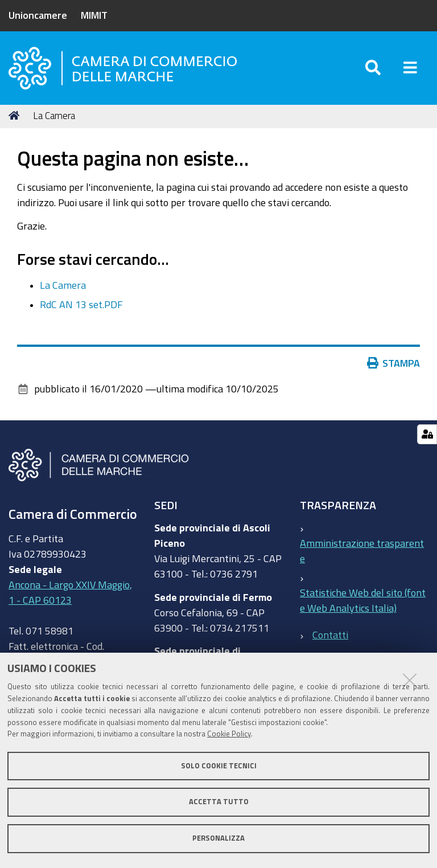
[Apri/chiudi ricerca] (373, 68)
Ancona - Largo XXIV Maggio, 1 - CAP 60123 (70, 592)
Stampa (394, 363)
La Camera (63, 285)
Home (16, 115)
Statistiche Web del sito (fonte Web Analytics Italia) (363, 601)
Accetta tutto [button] (219, 802)
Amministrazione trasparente (362, 551)
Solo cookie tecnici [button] (219, 766)
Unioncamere (38, 15)
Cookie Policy (229, 734)
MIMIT (94, 15)
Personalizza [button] (218, 838)
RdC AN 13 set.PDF (81, 305)
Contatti (330, 634)
